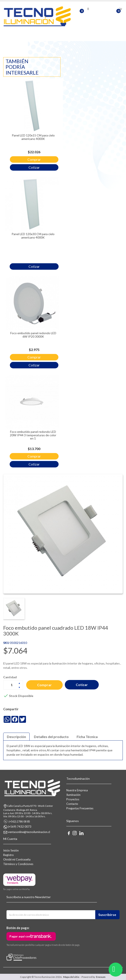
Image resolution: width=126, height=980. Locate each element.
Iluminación (73, 795)
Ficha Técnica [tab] (87, 737)
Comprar (44, 685)
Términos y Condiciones (18, 864)
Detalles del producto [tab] (51, 737)
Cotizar (82, 685)
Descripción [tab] (16, 737)
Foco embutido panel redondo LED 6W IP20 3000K (33, 335)
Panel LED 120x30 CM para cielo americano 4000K (33, 236)
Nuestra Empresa (77, 790)
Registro (8, 855)
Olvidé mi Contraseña (17, 859)
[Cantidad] (13, 685)
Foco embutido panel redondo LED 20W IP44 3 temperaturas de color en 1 (33, 435)
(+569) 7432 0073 (20, 827)
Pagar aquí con (20, 936)
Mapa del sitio (71, 977)
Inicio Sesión (11, 850)
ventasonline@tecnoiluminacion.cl (29, 832)
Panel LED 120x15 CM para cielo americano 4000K (33, 137)
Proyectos (73, 799)
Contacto (72, 804)
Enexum (101, 977)
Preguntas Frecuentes (80, 808)
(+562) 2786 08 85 (19, 821)
